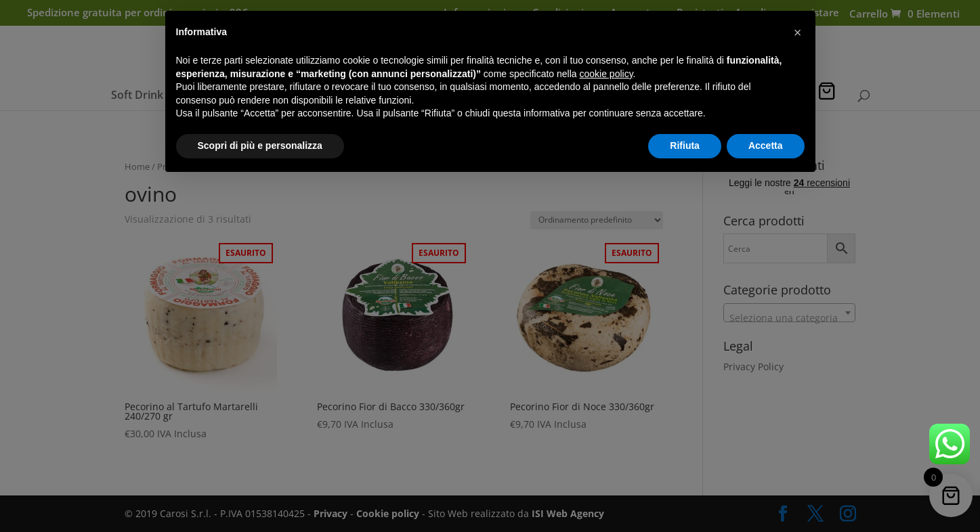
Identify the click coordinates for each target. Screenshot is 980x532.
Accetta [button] (766, 146)
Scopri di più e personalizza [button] (260, 146)
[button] (798, 32)
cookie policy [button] (606, 74)
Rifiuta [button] (685, 146)
